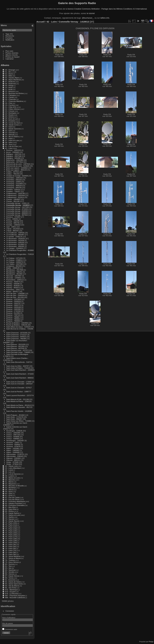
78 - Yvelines (10, 560)
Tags (7, 34)
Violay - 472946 (12, 462)
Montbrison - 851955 (14, 274)
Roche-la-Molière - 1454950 (17, 323)
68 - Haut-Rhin (11, 509)
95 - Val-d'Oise (11, 588)
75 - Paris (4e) (11, 544)
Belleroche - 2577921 (15, 162)
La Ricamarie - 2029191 (16, 238)
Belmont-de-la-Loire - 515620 (18, 166)
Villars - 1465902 (13, 450)
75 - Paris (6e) (11, 548)
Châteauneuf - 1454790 (15, 193)
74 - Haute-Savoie (12, 521)
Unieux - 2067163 (13, 435)
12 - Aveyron (10, 91)
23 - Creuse (10, 111)
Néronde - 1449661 (14, 278)
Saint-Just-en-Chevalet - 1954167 (19, 384)
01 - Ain (8, 72)
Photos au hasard (12, 57)
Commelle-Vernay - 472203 (17, 209)
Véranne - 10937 (13, 442)
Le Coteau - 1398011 (15, 260)
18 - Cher (9, 103)
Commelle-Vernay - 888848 (17, 213)
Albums (5, 65)
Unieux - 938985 (13, 439)
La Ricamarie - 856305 (15, 246)
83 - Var (8, 568)
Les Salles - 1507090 (15, 264)
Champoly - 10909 (13, 182)
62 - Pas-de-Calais (12, 497)
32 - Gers (9, 131)
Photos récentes (12, 53)
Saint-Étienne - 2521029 (16, 344)
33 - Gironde (10, 133)
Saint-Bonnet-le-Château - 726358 (20, 329)
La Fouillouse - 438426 (15, 233)
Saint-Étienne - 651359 (15, 346)
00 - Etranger (10, 70)
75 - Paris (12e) (11, 527)
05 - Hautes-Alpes (12, 78)
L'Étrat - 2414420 (13, 229)
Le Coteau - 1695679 (15, 262)
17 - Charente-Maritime (14, 101)
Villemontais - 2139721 (15, 454)
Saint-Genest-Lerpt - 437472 (17, 350)
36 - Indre (9, 138)
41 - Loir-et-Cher (11, 146)
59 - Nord (9, 492)
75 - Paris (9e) (11, 554)
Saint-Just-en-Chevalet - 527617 (19, 388)
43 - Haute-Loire (11, 466)
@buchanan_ (88, 18)
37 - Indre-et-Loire (12, 140)
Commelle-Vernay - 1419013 (18, 205)
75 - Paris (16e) (11, 535)
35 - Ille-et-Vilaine (12, 136)
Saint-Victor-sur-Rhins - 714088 (19, 421)
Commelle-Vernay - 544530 (17, 211)
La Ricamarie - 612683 (15, 244)
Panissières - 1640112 (15, 280)
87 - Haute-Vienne (12, 576)
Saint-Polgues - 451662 (15, 415)
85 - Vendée (10, 572)
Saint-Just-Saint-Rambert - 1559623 (20, 370)
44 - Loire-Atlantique (13, 468)
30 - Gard (9, 127)
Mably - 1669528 (13, 268)
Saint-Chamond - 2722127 (17, 335)
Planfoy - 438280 (13, 284)
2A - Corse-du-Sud (12, 123)
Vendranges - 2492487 (15, 441)
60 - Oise (9, 493)
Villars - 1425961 (13, 448)
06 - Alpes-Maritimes (13, 80)
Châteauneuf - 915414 (15, 197)
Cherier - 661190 (13, 201)
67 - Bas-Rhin (10, 507)
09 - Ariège (9, 85)
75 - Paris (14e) (11, 531)
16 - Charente (10, 99)
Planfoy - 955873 (13, 288)
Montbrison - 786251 (14, 272)
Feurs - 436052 (12, 219)
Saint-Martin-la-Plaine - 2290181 (19, 401)
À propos (9, 38)
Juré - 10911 (11, 227)
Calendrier (10, 59)
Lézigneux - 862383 (14, 266)
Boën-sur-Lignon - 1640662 (17, 168)
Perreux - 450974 (13, 282)
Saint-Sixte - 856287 (14, 419)
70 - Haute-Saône (12, 513)
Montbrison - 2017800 (15, 270)
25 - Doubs (9, 115)
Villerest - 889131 (13, 460)
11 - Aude (9, 89)
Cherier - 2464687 (13, 199)
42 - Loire (9, 148)
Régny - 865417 (12, 291)
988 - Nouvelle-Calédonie (15, 597)
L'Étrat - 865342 (12, 231)
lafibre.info (105, 18)
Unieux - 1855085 (13, 433)
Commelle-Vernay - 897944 (17, 215)
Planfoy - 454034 (13, 286)
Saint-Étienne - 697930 (15, 348)
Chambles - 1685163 (14, 178)
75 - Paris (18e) (11, 539)
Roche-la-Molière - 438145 (17, 325)
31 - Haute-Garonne (13, 129)
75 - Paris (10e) (11, 523)
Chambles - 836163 (14, 180)
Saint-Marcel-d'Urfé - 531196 (18, 399)
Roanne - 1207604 (13, 299)
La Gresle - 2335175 (14, 237)
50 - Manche (10, 480)
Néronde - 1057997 (14, 276)
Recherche (10, 36)
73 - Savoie (9, 519)
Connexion (10, 611)
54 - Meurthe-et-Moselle (14, 486)
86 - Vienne (9, 574)
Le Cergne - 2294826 (15, 248)
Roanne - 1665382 (13, 309)
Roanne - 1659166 (13, 307)
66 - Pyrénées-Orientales (15, 505)
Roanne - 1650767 (13, 303)
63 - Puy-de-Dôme (12, 499)
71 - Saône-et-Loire (13, 515)
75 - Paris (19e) (11, 541)
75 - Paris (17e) (11, 537)
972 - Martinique (11, 590)
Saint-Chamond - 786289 (16, 339)
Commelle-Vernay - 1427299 (17, 207)
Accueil (41, 22)
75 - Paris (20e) (11, 543)
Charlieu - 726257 (13, 191)
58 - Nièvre (9, 490)
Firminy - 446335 (13, 221)
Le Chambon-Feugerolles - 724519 (20, 254)
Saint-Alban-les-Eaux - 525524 (18, 327)
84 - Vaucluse (10, 570)
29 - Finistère (10, 121)
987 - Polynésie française (15, 595)
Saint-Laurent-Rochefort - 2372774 (20, 395)
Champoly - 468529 (14, 186)
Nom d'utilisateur (9, 618)
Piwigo (151, 642)
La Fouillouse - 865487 (15, 235)
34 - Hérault (10, 135)
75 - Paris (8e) (11, 552)
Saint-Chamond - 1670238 (17, 333)
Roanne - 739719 (13, 315)
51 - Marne (9, 482)
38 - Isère (9, 142)
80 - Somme (10, 564)
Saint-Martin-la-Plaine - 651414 (18, 405)
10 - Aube (9, 87)
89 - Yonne (9, 578)
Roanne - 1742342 (13, 311)
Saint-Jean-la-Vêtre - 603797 (18, 366)
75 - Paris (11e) (11, 525)
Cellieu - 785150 (13, 174)
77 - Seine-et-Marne (13, 558)
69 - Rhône (9, 511)
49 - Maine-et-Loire (12, 478)
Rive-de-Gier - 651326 (15, 297)
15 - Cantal (9, 97)
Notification (10, 40)
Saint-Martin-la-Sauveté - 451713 (19, 407)
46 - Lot (8, 472)
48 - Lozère (9, 476)
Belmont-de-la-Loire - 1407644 (18, 164)
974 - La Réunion (12, 594)
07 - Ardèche (10, 82)
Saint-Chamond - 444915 (16, 337)
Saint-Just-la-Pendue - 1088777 (19, 391)
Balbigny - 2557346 (14, 156)
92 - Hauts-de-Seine (13, 582)
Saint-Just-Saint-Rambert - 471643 (20, 374)
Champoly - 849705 (14, 187)
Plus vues (9, 51)
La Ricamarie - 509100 (15, 242)
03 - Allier (9, 76)
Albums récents (12, 55)
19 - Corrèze (10, 105)
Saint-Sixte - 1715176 (15, 417)
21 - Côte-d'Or (11, 107)
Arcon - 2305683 (13, 152)
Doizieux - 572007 (13, 217)
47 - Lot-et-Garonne (13, 474)
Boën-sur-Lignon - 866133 (16, 170)
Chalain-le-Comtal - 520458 (17, 176)
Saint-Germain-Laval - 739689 (18, 352)
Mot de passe (8, 623)
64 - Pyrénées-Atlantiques (15, 501)
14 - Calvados (10, 95)
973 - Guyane (10, 592)
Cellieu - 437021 (13, 172)
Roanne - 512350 (13, 313)
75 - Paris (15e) (11, 533)
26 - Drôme (9, 117)
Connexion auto (10, 629)
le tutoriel (91, 13)
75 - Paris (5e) (11, 546)
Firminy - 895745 (13, 223)
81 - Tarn (8, 566)
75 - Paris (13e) (11, 529)
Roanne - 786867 (13, 317)
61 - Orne (9, 495)
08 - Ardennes (10, 84)
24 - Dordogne (11, 113)
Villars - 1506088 (13, 452)
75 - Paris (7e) (11, 550)
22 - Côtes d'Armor (12, 109)
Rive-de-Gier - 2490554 (15, 295)
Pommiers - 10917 (13, 289)
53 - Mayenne (10, 484)
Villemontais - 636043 (15, 456)
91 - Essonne (10, 580)
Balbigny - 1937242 (14, 154)
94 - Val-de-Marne (12, 586)
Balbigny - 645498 (13, 158)
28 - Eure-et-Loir (11, 119)
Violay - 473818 (12, 464)
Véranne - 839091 (13, 444)
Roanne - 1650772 (13, 305)
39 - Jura (8, 144)
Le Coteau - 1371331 (15, 258)
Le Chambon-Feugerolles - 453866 (20, 250)
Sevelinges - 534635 (14, 431)
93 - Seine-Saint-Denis (14, 584)
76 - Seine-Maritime (13, 556)
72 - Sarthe (9, 517)
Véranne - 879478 (13, 446)
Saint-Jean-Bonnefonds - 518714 (19, 362)
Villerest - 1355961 (14, 458)
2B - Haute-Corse (12, 125)
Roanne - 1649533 (13, 301)
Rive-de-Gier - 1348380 (15, 293)
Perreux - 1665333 (13, 150)
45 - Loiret (9, 470)
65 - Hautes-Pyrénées (14, 503)
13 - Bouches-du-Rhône (14, 93)
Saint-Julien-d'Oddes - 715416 (18, 368)
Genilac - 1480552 (13, 225)
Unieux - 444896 (13, 437)
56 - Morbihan (10, 488)
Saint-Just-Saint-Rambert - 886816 (20, 378)
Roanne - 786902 (13, 319)
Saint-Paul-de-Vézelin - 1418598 (19, 411)
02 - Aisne (9, 74)
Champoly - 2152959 (14, 184)
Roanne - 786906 (13, 321)
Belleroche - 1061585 (15, 160)
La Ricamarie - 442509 (15, 240)
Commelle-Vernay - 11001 (16, 203)
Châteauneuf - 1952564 (15, 195)
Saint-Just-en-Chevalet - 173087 (19, 382)
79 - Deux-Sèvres (12, 562)
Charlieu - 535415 (13, 189)
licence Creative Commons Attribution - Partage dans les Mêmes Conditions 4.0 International (107, 9)
